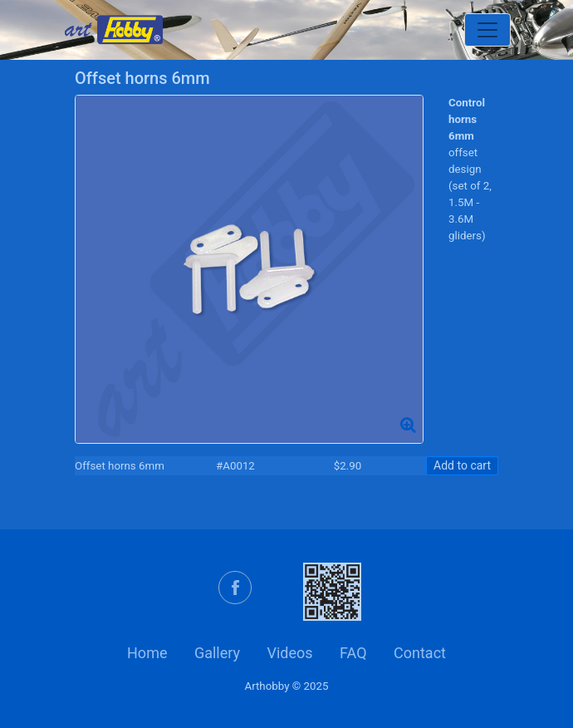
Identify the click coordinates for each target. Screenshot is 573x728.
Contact (420, 653)
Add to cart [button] (462, 465)
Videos (290, 653)
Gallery (217, 653)
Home (147, 653)
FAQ (353, 653)
